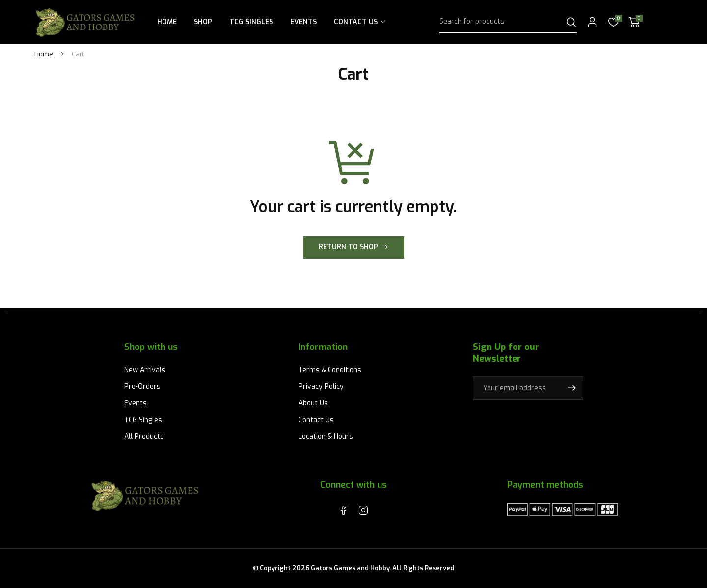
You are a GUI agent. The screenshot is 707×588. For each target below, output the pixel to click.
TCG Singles (251, 22)
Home (167, 22)
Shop (203, 22)
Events (303, 22)
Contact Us (356, 22)
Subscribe (571, 388)
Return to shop (348, 247)
